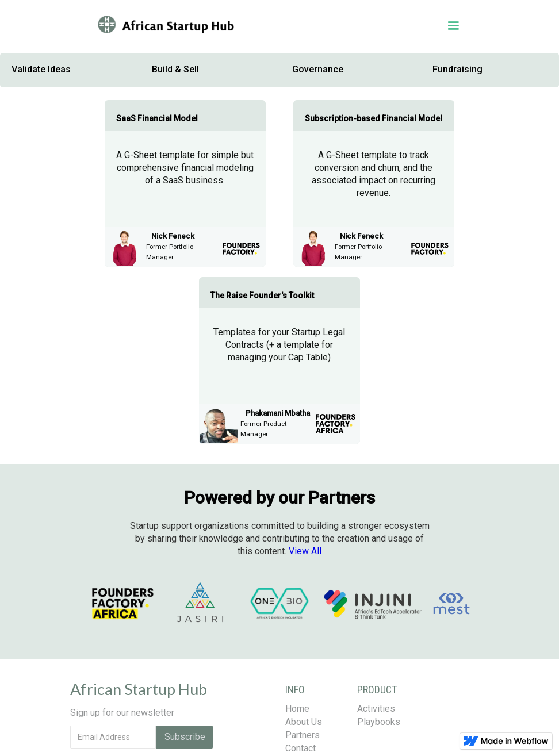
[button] (339, 26)
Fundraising (457, 69)
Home (297, 709)
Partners (303, 735)
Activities (376, 709)
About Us (304, 722)
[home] (165, 26)
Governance (318, 69)
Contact (300, 748)
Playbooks (379, 722)
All (305, 551)
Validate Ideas (41, 69)
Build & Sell (175, 69)
